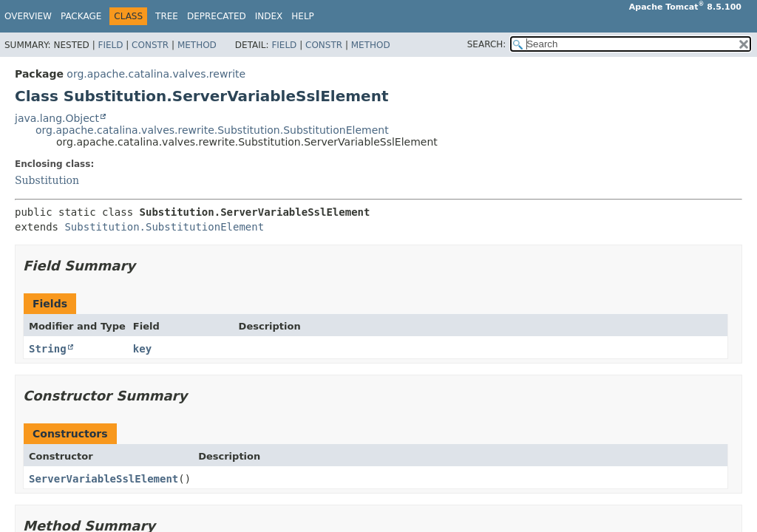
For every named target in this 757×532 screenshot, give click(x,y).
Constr (150, 45)
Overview (28, 16)
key (142, 349)
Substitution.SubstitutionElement (164, 227)
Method (197, 45)
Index (269, 16)
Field (110, 45)
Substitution (47, 180)
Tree (167, 16)
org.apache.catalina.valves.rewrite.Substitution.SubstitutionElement (212, 130)
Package (81, 16)
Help (303, 16)
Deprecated (217, 16)
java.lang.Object (57, 118)
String (48, 349)
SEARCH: (487, 44)
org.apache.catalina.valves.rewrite (156, 74)
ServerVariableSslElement (103, 479)
